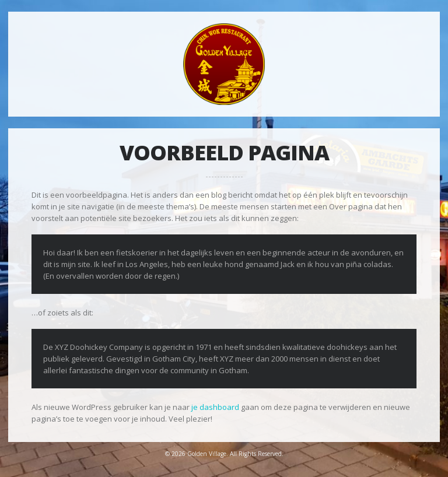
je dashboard (215, 407)
